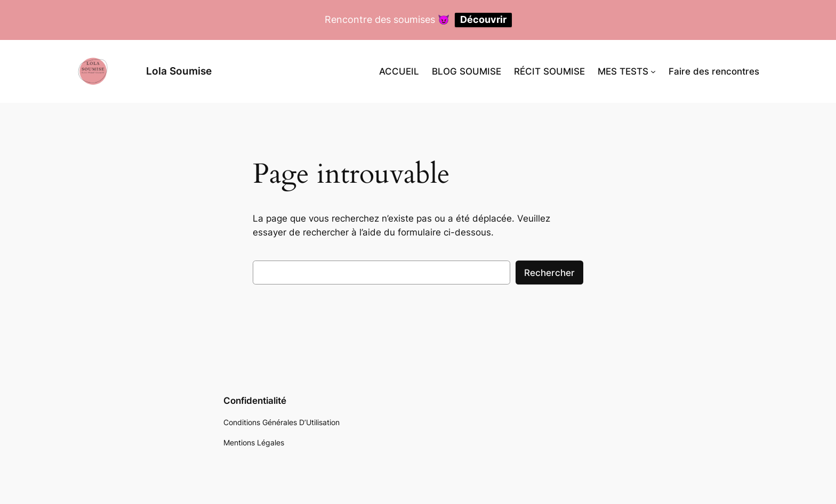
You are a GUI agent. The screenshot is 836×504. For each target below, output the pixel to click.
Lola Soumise (179, 71)
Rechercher (549, 273)
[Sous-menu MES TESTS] (653, 71)
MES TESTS (623, 71)
